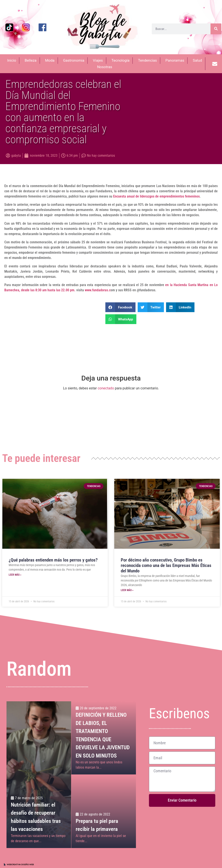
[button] (120, 307)
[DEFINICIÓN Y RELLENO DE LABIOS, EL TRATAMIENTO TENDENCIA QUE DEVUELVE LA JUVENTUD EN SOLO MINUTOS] (104, 738)
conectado (106, 388)
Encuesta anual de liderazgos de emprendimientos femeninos (156, 196)
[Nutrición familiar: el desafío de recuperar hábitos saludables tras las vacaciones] (39, 775)
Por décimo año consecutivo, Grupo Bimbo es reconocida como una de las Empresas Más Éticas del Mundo (166, 565)
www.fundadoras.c (98, 290)
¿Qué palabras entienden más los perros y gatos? (53, 560)
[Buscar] (216, 29)
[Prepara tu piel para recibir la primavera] (104, 811)
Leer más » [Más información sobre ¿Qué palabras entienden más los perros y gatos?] (15, 575)
